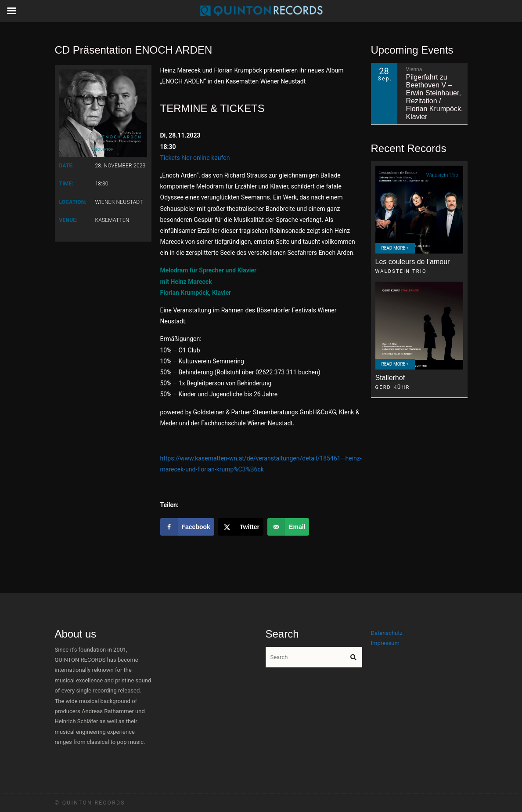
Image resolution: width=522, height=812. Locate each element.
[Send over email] (288, 527)
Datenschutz (387, 633)
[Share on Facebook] (187, 527)
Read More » (395, 248)
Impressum (385, 643)
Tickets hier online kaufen (195, 158)
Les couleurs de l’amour (413, 262)
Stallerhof (390, 378)
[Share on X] (241, 527)
